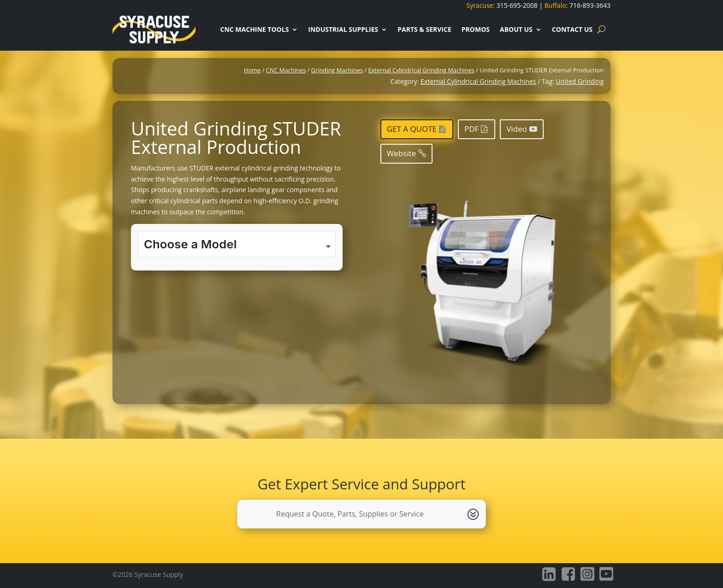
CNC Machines (286, 70)
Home (252, 70)
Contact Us (572, 29)
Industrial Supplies (343, 29)
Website (402, 153)
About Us (516, 29)
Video (517, 129)
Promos (476, 29)
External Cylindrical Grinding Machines (421, 70)
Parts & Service (424, 29)
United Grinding (580, 81)
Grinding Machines (337, 70)
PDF (471, 129)
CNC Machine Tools (254, 29)
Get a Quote (412, 129)
